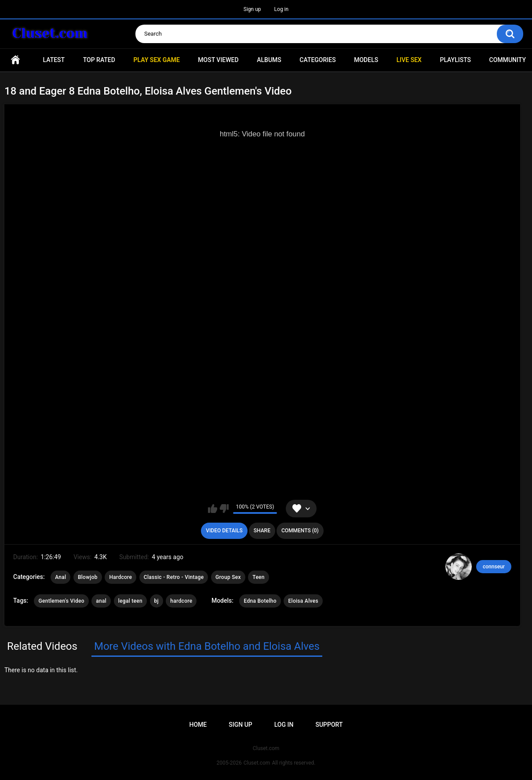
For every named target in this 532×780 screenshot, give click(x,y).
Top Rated (99, 60)
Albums (269, 60)
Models (366, 60)
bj (157, 601)
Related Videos (42, 646)
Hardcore (120, 577)
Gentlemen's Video (61, 601)
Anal (60, 577)
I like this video (213, 509)
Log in (282, 9)
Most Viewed (218, 60)
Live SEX (409, 60)
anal (101, 601)
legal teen (130, 601)
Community (508, 60)
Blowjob (88, 577)
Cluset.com (257, 763)
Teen (259, 577)
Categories (317, 60)
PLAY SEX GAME (156, 60)
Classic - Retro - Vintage (174, 577)
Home (15, 60)
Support (329, 725)
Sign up (252, 9)
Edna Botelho (260, 601)
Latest (54, 60)
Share (262, 531)
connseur (494, 567)
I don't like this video (224, 509)
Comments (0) (300, 531)
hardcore (181, 601)
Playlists (455, 60)
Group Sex (228, 577)
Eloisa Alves (303, 601)
